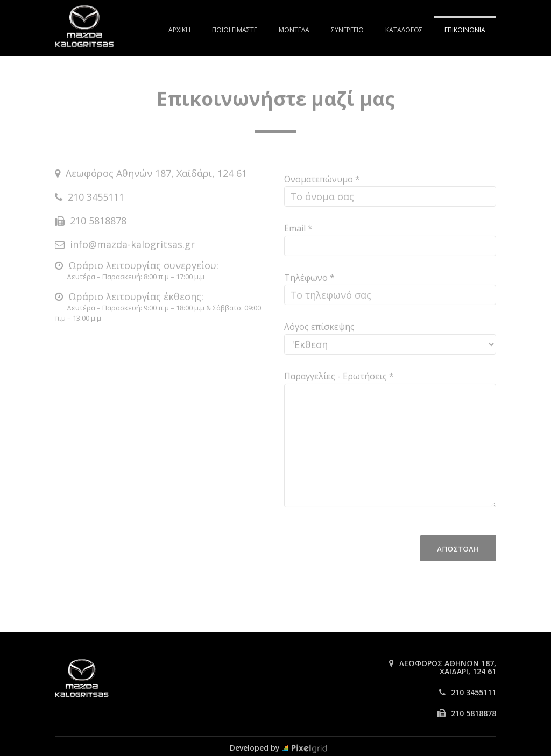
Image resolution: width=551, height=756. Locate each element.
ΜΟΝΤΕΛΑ (294, 30)
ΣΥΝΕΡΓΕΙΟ (347, 30)
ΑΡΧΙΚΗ (179, 30)
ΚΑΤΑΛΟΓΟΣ (404, 30)
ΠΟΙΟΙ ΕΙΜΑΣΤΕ (235, 30)
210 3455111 (96, 191)
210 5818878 (98, 215)
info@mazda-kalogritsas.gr (132, 238)
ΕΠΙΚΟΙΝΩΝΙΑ (465, 30)
